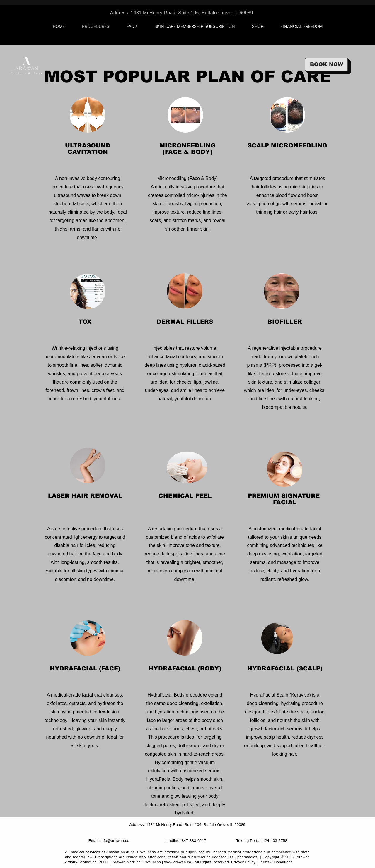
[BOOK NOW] (326, 64)
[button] (258, 26)
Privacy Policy (243, 862)
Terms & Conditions (276, 862)
